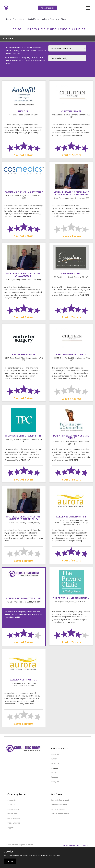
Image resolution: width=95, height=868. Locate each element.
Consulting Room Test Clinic (24, 598)
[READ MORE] (33, 133)
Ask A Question (47, 8)
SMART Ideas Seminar (60, 814)
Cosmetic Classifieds (59, 805)
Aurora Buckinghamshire (71, 517)
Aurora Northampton (24, 680)
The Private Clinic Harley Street (24, 436)
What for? (56, 855)
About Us (11, 805)
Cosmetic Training (58, 809)
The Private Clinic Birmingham (71, 598)
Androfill (24, 111)
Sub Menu (9, 38)
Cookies (9, 852)
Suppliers (11, 827)
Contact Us (12, 800)
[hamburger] (88, 8)
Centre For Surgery (24, 354)
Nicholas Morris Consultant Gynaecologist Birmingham (71, 193)
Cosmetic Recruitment (60, 800)
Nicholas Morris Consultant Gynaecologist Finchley (24, 518)
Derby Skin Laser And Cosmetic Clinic (71, 437)
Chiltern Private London (71, 354)
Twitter (54, 759)
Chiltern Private (71, 111)
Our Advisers (12, 814)
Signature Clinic (71, 274)
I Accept (10, 861)
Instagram (55, 754)
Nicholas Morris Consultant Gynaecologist (24, 275)
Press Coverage (14, 809)
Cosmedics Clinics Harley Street (24, 192)
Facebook (55, 763)
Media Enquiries (14, 823)
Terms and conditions (71, 845)
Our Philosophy (14, 818)
